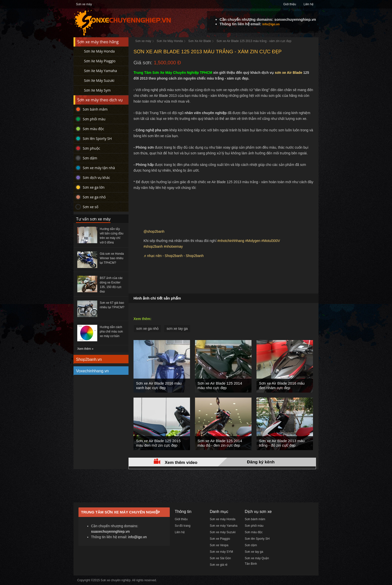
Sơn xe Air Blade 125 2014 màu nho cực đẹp (220, 385)
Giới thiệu (290, 4)
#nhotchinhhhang (231, 241)
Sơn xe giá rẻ (219, 565)
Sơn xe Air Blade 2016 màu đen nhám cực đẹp (282, 385)
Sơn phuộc (91, 148)
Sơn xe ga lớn (94, 187)
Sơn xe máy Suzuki (223, 532)
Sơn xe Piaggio (220, 539)
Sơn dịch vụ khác (96, 178)
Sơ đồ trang (183, 526)
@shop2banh (154, 231)
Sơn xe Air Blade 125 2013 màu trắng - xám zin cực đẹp (254, 41)
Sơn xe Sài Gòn (220, 558)
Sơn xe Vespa (219, 545)
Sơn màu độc (93, 129)
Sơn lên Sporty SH (97, 138)
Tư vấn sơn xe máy (93, 219)
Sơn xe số (90, 207)
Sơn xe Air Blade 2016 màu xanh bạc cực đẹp (159, 385)
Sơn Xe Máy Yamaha (100, 71)
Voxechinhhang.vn (92, 371)
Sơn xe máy (84, 4)
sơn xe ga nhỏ (147, 329)
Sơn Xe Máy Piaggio (100, 61)
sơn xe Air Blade (288, 73)
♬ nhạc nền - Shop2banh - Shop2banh (174, 256)
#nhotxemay (173, 246)
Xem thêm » (85, 349)
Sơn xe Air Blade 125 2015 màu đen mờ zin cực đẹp (158, 443)
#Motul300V (271, 241)
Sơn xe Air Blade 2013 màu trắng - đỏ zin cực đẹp (282, 443)
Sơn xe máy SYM (221, 552)
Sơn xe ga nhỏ (94, 197)
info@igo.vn (271, 24)
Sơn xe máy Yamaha (224, 526)
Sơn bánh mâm (95, 109)
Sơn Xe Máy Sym (97, 90)
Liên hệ (308, 4)
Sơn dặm (90, 158)
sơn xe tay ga (177, 329)
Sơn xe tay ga (254, 552)
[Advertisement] (223, 278)
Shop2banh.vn (89, 359)
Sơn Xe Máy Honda (99, 51)
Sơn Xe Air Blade (200, 41)
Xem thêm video (181, 463)
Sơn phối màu (94, 119)
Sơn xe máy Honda (222, 519)
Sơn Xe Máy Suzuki (99, 80)
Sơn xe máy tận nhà (99, 168)
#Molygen (253, 241)
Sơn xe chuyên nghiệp (116, 580)
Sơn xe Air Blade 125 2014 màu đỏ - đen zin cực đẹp (220, 443)
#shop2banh (153, 246)
